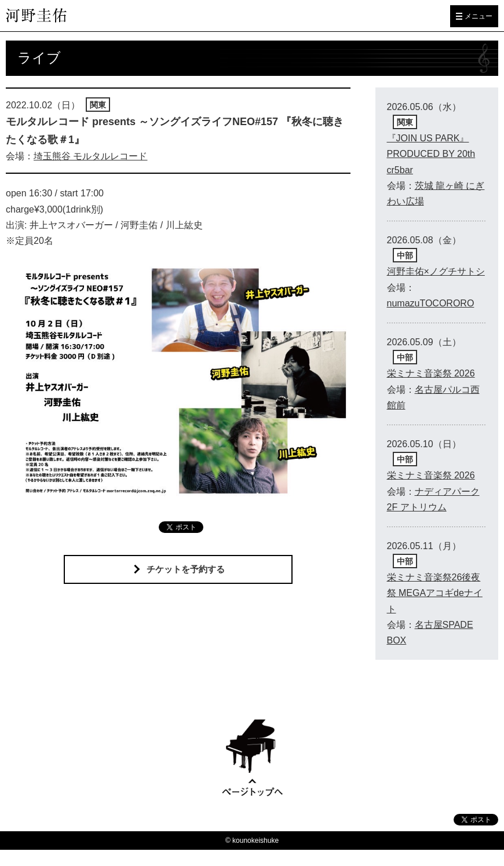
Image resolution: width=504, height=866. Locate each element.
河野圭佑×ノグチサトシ (436, 271)
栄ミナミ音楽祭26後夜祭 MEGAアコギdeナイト (435, 593)
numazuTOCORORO (431, 303)
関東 (98, 105)
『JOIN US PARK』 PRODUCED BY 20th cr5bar (431, 154)
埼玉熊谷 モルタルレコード (90, 156)
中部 (405, 255)
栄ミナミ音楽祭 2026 (431, 373)
